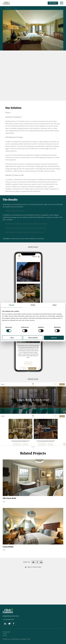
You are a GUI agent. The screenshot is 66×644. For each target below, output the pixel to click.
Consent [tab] (11, 305)
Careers (5, 636)
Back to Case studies (11, 8)
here (8, 239)
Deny (12, 338)
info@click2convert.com (11, 616)
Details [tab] (33, 305)
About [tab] (55, 305)
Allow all (54, 338)
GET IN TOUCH (53, 3)
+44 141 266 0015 (8, 619)
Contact (5, 634)
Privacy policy (6, 632)
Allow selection (33, 338)
